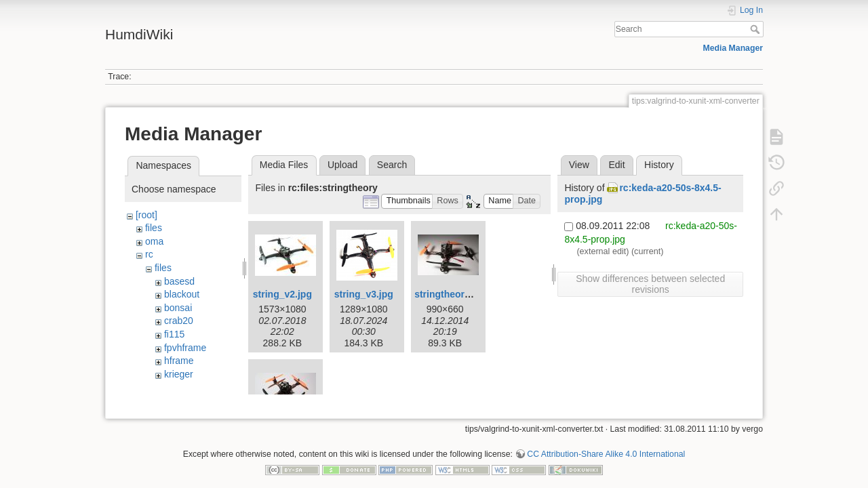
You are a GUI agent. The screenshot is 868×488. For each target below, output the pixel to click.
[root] (146, 215)
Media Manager (733, 48)
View (579, 165)
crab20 (179, 321)
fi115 (174, 334)
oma (154, 241)
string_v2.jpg (282, 294)
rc (149, 254)
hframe (179, 361)
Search (756, 29)
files (154, 228)
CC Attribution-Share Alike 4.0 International (606, 443)
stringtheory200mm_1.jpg (472, 294)
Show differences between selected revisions (650, 284)
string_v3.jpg (364, 294)
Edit (616, 165)
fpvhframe (185, 348)
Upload (342, 165)
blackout (182, 294)
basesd (179, 281)
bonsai (178, 308)
